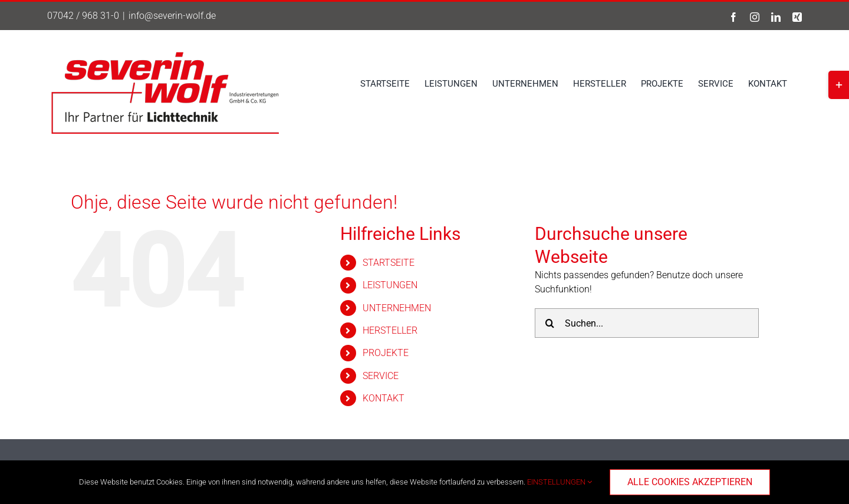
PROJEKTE (386, 353)
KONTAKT (384, 398)
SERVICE (381, 376)
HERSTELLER (390, 330)
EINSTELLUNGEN (560, 482)
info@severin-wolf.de (172, 16)
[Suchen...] (647, 323)
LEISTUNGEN (390, 285)
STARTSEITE (389, 263)
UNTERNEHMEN (397, 308)
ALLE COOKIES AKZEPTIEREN (690, 482)
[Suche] (549, 323)
